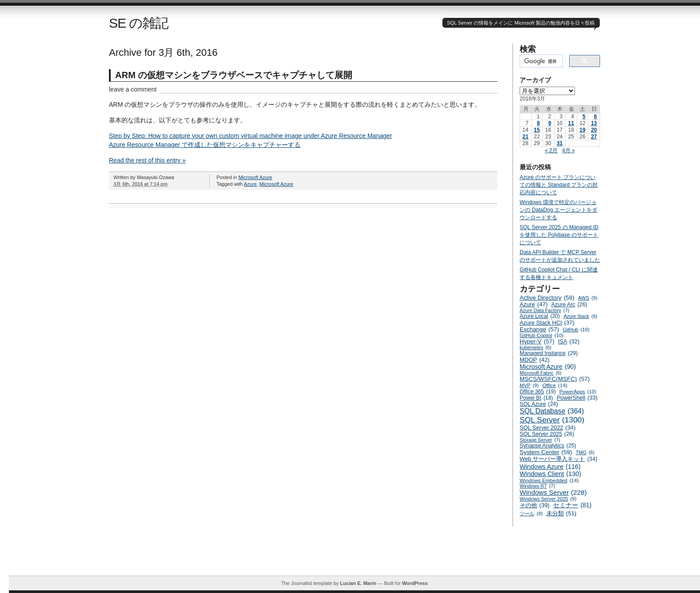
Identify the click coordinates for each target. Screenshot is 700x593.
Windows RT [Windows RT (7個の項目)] (537, 486)
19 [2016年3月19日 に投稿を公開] (582, 130)
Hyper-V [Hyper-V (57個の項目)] (537, 341)
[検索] (540, 61)
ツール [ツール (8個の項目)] (531, 514)
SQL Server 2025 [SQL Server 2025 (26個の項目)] (547, 434)
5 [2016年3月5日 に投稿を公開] (584, 117)
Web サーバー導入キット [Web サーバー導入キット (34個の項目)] (558, 459)
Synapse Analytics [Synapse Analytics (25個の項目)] (548, 446)
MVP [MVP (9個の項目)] (529, 385)
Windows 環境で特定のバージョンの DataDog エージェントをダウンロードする (558, 210)
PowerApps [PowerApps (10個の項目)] (578, 392)
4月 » (569, 150)
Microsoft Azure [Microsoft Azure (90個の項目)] (548, 367)
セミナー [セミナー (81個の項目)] (572, 505)
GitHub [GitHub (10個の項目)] (576, 330)
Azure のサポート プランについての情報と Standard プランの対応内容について (559, 185)
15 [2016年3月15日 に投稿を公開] (537, 130)
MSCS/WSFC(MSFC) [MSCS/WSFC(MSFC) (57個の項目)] (555, 379)
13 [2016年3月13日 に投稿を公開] (594, 123)
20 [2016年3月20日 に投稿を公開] (594, 130)
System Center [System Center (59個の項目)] (546, 452)
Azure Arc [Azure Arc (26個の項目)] (569, 305)
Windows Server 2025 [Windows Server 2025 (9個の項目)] (548, 499)
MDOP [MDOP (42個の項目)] (535, 360)
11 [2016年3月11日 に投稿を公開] (571, 123)
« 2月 (551, 150)
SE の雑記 (139, 23)
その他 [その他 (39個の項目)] (535, 505)
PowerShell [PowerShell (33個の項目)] (577, 398)
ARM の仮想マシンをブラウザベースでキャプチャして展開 (234, 75)
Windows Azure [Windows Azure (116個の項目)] (550, 467)
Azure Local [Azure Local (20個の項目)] (540, 316)
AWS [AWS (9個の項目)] (588, 298)
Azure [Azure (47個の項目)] (534, 304)
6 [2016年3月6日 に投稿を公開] (595, 117)
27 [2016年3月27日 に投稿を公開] (594, 137)
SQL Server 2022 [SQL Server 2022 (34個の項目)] (548, 428)
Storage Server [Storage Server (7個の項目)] (540, 440)
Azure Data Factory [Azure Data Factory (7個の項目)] (544, 310)
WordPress (415, 583)
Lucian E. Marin (358, 583)
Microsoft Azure (255, 177)
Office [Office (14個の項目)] (555, 385)
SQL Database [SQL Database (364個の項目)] (552, 411)
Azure (250, 184)
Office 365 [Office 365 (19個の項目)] (538, 392)
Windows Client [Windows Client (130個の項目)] (550, 474)
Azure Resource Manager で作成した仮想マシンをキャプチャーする (205, 145)
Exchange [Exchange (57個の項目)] (539, 329)
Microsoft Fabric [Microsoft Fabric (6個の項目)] (541, 373)
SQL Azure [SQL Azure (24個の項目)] (539, 404)
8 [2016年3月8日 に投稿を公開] (538, 123)
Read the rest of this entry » (147, 160)
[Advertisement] (354, 555)
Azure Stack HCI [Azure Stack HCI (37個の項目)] (547, 323)
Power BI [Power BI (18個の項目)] (536, 398)
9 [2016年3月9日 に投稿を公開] (550, 123)
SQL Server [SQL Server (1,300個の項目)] (552, 420)
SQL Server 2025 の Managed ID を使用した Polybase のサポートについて (559, 235)
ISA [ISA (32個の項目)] (569, 342)
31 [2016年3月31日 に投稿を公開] (560, 143)
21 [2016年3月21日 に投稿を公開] (525, 137)
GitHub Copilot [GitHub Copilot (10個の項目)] (542, 335)
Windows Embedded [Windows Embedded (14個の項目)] (549, 480)
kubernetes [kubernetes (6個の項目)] (535, 347)
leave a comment (133, 89)
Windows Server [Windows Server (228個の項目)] (553, 492)
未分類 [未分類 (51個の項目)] (562, 513)
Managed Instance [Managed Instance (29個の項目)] (549, 353)
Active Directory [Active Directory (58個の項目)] (547, 298)
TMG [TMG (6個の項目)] (585, 452)
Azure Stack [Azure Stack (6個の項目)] (580, 316)
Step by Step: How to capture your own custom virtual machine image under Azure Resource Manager (250, 136)
